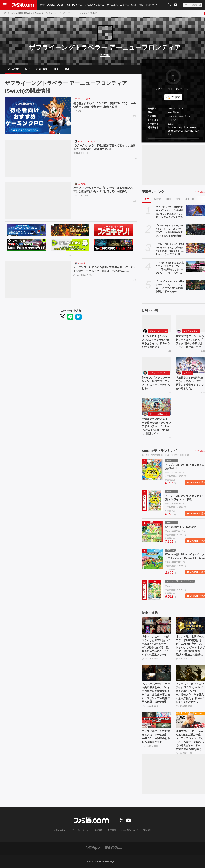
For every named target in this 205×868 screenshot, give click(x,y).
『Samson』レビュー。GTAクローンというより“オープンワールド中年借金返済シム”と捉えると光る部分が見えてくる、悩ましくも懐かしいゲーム (170, 231)
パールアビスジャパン (83, 195)
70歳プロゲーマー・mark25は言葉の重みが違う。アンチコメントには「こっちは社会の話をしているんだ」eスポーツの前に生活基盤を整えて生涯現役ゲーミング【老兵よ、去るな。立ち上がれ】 (190, 740)
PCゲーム (77, 5)
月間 (178, 199)
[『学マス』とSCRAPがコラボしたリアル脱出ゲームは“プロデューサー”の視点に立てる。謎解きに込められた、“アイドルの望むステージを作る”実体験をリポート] (156, 625)
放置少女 (188, 373)
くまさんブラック (191, 331)
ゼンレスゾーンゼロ (86, 142)
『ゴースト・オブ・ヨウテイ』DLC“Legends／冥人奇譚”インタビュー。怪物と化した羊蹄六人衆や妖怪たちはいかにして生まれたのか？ (190, 693)
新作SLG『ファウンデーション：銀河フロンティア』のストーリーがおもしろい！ (156, 383)
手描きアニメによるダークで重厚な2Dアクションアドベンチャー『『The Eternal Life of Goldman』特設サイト (156, 426)
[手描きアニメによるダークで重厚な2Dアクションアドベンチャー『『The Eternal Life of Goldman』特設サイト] (156, 406)
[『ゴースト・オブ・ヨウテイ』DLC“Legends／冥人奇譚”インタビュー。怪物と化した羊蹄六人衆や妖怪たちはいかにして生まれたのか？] (190, 673)
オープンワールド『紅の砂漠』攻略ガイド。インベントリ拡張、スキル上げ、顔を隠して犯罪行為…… (104, 269)
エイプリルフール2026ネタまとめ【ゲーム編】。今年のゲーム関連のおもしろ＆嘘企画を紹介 (156, 737)
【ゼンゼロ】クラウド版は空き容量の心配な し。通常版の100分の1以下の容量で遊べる (104, 147)
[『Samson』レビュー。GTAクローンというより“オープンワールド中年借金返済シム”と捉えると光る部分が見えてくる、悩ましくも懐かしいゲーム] (195, 229)
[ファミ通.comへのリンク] (23, 5)
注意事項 (112, 830)
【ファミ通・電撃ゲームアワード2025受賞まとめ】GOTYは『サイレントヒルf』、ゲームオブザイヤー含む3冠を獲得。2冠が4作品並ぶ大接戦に (190, 646)
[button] (173, 139)
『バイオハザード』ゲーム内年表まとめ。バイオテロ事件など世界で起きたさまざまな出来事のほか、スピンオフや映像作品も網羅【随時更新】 (156, 693)
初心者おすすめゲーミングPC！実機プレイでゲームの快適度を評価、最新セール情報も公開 (105, 105)
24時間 (157, 199)
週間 (168, 199)
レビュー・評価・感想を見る (172, 89)
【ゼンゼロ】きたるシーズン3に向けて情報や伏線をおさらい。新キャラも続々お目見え (156, 342)
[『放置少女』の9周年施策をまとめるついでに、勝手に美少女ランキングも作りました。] (190, 365)
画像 (56, 69)
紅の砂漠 (82, 184)
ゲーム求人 (112, 5)
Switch (60, 5)
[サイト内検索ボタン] (193, 5)
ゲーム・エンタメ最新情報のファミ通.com (22, 13)
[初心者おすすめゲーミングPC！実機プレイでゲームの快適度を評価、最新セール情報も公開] (38, 116)
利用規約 (99, 830)
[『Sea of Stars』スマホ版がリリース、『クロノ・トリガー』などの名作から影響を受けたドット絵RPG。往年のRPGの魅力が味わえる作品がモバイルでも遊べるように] (195, 285)
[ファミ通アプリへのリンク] (93, 848)
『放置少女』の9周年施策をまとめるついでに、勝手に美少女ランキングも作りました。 (190, 383)
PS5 (68, 5)
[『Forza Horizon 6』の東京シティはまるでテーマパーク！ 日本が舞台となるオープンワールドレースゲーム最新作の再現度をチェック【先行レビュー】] (195, 266)
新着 (42, 5)
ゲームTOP (13, 69)
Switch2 (51, 5)
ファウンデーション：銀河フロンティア (160, 373)
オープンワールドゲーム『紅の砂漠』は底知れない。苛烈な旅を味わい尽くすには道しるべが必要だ (104, 190)
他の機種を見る (182, 116)
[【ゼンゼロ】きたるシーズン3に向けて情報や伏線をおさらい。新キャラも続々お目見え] (156, 323)
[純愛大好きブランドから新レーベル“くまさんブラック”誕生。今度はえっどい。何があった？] (190, 323)
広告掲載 (147, 830)
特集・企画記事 (147, 5)
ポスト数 (190, 199)
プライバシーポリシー (81, 830)
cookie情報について (129, 830)
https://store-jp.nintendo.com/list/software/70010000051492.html (184, 131)
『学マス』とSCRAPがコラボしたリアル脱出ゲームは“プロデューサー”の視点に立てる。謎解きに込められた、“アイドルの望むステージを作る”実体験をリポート (156, 646)
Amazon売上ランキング (159, 451)
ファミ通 (77, 111)
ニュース (125, 5)
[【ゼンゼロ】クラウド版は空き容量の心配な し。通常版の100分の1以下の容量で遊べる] (38, 158)
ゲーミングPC (84, 99)
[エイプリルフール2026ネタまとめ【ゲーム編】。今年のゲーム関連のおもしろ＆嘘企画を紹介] (156, 720)
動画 (134, 5)
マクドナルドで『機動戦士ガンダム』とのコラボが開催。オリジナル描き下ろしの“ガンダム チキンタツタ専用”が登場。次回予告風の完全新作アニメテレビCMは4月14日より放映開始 (170, 212)
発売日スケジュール (94, 5)
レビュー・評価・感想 (36, 69)
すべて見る (200, 192)
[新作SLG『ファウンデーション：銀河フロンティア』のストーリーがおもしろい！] (156, 365)
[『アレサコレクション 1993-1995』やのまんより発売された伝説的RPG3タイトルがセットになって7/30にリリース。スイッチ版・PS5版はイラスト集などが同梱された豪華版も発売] (195, 248)
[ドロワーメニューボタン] (5, 5)
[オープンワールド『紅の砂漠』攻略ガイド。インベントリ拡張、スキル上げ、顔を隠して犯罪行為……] (38, 280)
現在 (147, 199)
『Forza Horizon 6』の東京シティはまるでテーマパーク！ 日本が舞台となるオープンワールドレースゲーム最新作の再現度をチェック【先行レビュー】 (170, 268)
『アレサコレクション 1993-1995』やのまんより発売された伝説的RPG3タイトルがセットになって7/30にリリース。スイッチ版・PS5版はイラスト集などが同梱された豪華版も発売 (170, 249)
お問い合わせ (60, 830)
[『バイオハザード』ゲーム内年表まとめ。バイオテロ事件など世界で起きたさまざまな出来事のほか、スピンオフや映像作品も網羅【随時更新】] (156, 673)
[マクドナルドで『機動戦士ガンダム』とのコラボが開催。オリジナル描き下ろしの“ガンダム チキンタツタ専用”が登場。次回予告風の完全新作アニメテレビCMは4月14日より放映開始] (195, 211)
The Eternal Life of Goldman (160, 414)
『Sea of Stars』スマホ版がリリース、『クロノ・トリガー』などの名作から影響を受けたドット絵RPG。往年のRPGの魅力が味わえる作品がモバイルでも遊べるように (170, 287)
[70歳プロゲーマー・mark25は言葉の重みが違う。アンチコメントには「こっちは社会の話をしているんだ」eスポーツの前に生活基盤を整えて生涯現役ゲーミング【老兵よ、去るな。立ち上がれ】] (190, 720)
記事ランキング (153, 192)
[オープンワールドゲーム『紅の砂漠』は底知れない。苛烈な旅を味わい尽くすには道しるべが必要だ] (38, 200)
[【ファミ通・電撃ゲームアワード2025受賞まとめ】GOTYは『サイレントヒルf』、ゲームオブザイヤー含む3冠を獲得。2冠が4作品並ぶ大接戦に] (190, 625)
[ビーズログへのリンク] (113, 848)
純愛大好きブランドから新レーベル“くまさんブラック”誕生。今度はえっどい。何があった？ (190, 342)
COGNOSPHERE (81, 153)
